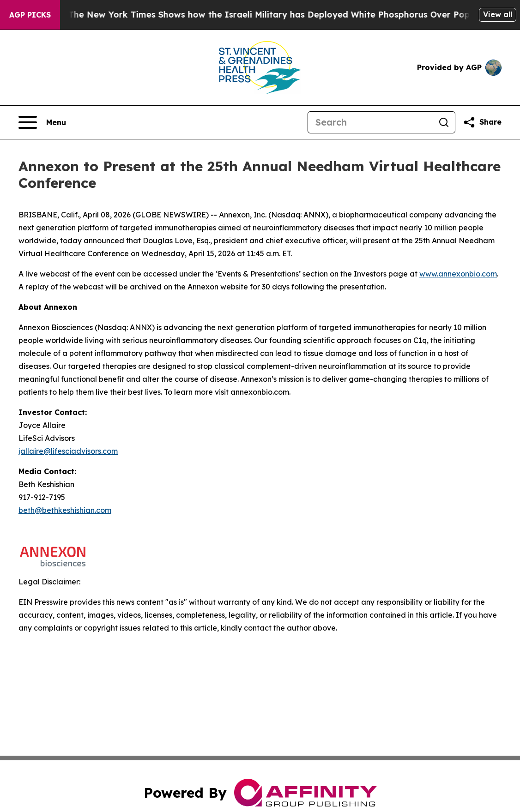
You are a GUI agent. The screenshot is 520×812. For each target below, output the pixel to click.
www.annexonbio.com (458, 274)
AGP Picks (30, 15)
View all (498, 14)
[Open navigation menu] (42, 122)
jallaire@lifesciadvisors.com (68, 451)
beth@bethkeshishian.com (65, 510)
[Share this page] (482, 122)
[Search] (370, 122)
